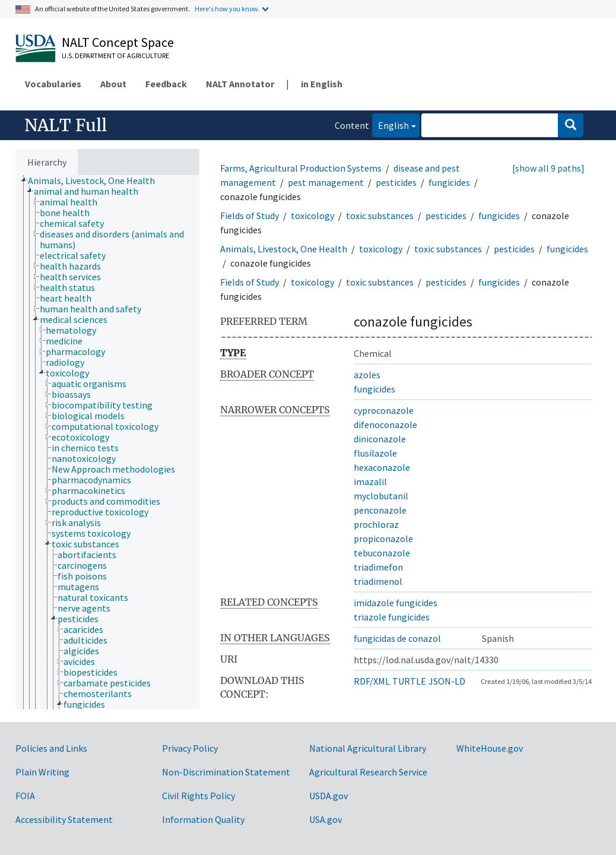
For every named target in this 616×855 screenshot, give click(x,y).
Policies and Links (51, 748)
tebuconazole (382, 553)
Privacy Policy (190, 748)
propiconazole (383, 539)
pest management (326, 182)
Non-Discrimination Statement (226, 772)
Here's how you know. (227, 9)
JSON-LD (447, 681)
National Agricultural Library (368, 748)
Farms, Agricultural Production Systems (301, 168)
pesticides (396, 182)
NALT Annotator (240, 84)
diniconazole (380, 439)
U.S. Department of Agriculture (115, 56)
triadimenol (378, 581)
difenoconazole (385, 425)
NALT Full (66, 125)
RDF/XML (372, 681)
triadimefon (378, 567)
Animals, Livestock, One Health (284, 249)
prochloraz (376, 524)
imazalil (370, 482)
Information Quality (203, 819)
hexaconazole (382, 467)
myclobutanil (381, 496)
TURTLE (409, 681)
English (390, 124)
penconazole (380, 510)
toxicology (312, 216)
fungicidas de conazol (397, 638)
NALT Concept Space (118, 42)
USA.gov (326, 819)
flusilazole (375, 453)
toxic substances (380, 216)
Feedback (166, 84)
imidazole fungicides (396, 603)
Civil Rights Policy (199, 796)
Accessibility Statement (64, 819)
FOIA (25, 796)
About (113, 84)
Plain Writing (42, 772)
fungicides (449, 182)
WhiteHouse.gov (490, 748)
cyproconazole (384, 410)
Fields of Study (250, 216)
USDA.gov (328, 796)
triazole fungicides (392, 617)
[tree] (107, 442)
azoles (367, 375)
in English (322, 84)
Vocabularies (53, 84)
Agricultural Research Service (368, 772)
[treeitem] (96, 180)
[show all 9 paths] (548, 168)
